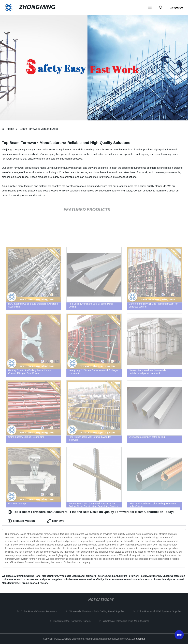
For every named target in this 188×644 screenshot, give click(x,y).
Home (11, 129)
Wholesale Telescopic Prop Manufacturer (128, 621)
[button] (150, 8)
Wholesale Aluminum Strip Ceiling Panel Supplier (99, 611)
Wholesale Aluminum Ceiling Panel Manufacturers (30, 576)
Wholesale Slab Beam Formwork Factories (83, 576)
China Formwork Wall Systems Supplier (161, 611)
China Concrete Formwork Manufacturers (127, 579)
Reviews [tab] (55, 521)
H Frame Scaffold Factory (34, 583)
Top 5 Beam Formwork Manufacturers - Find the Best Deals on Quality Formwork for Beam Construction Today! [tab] (91, 512)
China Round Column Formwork (41, 611)
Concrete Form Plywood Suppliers (43, 579)
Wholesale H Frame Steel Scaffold (83, 579)
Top (179, 635)
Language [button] (176, 7)
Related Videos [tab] (21, 521)
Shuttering (155, 576)
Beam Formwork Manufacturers (39, 129)
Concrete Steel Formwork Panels (74, 621)
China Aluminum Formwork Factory (128, 576)
